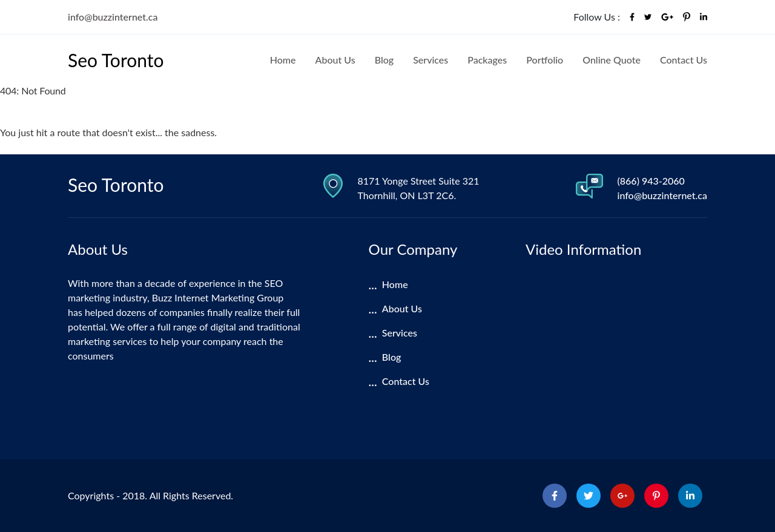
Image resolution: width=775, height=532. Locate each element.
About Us (335, 60)
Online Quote (612, 60)
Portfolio (545, 60)
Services (430, 60)
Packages (487, 60)
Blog (384, 60)
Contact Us (684, 60)
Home (283, 60)
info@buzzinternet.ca (113, 17)
